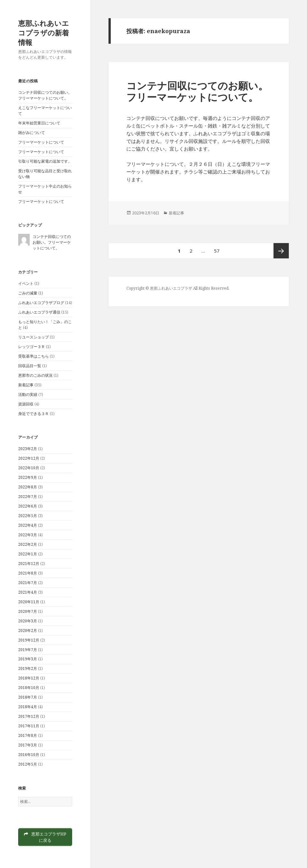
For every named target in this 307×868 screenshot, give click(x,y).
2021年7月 (28, 583)
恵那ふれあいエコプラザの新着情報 (44, 33)
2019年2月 (28, 668)
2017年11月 (29, 726)
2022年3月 (28, 535)
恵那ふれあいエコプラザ (171, 288)
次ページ (281, 251)
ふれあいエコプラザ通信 (39, 312)
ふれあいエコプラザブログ (41, 303)
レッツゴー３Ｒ (32, 347)
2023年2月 (28, 449)
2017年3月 (28, 745)
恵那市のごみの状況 (35, 375)
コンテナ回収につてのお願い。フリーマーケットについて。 (45, 95)
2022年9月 (28, 477)
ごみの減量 (28, 293)
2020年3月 (28, 621)
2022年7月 (28, 497)
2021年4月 (28, 592)
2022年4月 (28, 525)
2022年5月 (28, 516)
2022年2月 (28, 544)
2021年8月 (28, 573)
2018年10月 (29, 688)
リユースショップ (34, 337)
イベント (26, 283)
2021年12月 (29, 564)
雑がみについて (32, 133)
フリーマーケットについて (41, 142)
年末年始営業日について (39, 123)
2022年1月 (28, 554)
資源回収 (26, 404)
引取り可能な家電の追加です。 (45, 161)
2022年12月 (29, 458)
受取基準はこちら (34, 356)
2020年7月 (28, 611)
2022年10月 (29, 468)
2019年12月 (29, 640)
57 (217, 251)
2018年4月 (28, 707)
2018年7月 (28, 697)
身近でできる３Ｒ (34, 414)
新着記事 (26, 385)
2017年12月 (29, 716)
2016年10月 (29, 755)
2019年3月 (28, 659)
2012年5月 (28, 764)
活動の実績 (28, 394)
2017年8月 (28, 735)
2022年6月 (28, 506)
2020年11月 (29, 602)
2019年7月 (28, 650)
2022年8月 (28, 487)
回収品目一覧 (30, 366)
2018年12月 (29, 678)
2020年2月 (28, 631)
